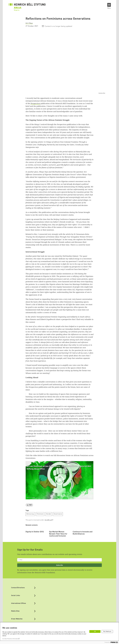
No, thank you (107, 631)
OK (95, 631)
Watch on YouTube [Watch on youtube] (31, 498)
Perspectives (35, 103)
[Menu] (109, 5)
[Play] (60, 480)
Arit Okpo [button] (29, 23)
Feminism (40, 514)
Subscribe (60, 577)
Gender (49, 514)
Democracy (30, 514)
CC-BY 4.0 (48, 520)
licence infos (102, 93)
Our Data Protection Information (10, 639)
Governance (58, 514)
